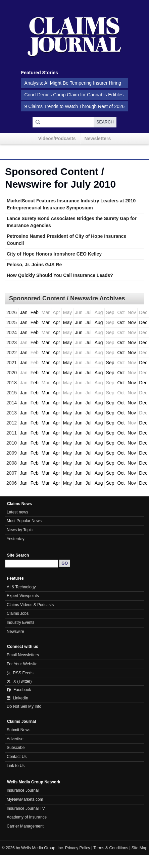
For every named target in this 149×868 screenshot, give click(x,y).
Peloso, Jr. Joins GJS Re (34, 265)
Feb (35, 312)
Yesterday (16, 539)
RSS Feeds (20, 673)
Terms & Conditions (111, 848)
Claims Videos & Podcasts (30, 605)
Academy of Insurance (27, 817)
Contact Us (17, 757)
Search (105, 122)
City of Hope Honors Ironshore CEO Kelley (54, 254)
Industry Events (21, 622)
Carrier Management (25, 826)
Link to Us (16, 766)
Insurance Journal (23, 790)
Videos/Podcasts (57, 138)
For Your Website (22, 664)
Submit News (19, 730)
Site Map (139, 848)
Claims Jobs (18, 613)
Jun (79, 322)
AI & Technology (21, 587)
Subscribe (16, 748)
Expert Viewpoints (23, 596)
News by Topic (20, 530)
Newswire (15, 632)
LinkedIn (17, 698)
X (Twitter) (19, 681)
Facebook (19, 690)
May (67, 322)
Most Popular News (24, 521)
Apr (56, 322)
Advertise (15, 739)
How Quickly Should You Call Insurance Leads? (60, 275)
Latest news (17, 512)
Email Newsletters (23, 655)
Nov (132, 322)
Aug (99, 322)
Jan (24, 312)
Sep (110, 363)
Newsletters (98, 138)
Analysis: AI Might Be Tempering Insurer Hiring (73, 83)
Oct (121, 322)
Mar (46, 322)
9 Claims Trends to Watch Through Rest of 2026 (75, 106)
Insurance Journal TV (26, 808)
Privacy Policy (78, 848)
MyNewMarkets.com (25, 799)
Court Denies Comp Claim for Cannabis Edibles (74, 95)
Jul (89, 322)
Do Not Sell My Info (24, 706)
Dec (143, 322)
